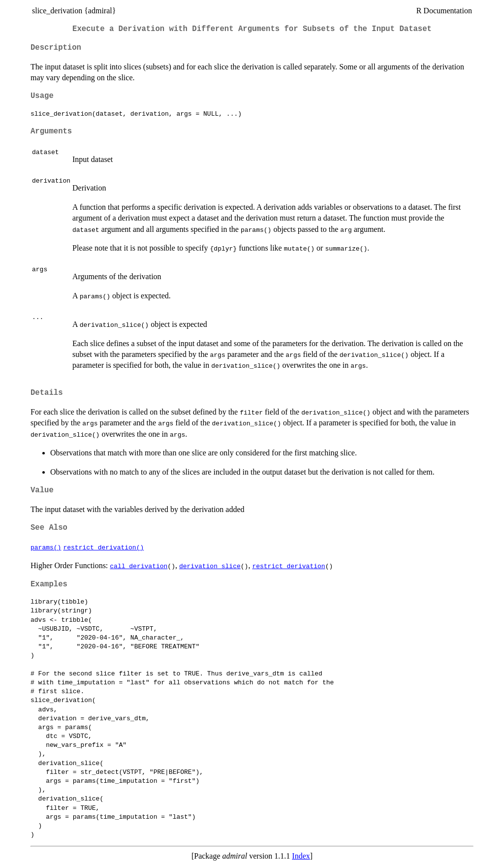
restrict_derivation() (103, 547)
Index (301, 856)
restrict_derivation (288, 566)
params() (46, 547)
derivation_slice (210, 566)
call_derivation (139, 566)
